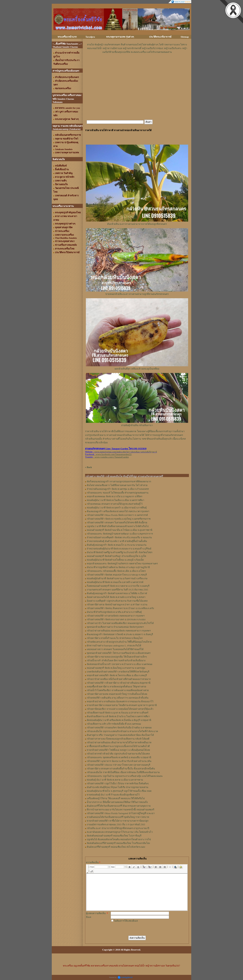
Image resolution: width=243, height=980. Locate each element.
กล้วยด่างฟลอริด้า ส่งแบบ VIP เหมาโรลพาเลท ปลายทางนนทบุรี (118, 765)
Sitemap (185, 37)
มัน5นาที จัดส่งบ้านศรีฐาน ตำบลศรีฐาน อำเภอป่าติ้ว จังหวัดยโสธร (120, 552)
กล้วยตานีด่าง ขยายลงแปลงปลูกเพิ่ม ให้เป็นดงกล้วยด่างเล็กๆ (117, 657)
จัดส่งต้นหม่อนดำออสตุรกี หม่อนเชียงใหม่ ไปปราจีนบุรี (114, 836)
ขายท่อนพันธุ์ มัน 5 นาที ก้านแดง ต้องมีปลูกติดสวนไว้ (113, 795)
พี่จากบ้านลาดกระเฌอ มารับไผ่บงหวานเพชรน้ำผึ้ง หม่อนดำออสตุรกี (120, 810)
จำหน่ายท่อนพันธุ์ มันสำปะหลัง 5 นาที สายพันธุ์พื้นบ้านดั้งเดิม (117, 541)
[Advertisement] (137, 63)
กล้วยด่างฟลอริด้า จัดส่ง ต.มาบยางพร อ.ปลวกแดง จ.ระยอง (116, 619)
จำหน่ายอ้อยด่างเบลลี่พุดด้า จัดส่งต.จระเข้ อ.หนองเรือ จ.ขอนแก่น (119, 537)
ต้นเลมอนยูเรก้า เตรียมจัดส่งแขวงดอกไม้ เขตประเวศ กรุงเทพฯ (118, 511)
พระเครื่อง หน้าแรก (67, 37)
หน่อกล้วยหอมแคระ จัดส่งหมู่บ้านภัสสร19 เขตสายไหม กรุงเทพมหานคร (122, 564)
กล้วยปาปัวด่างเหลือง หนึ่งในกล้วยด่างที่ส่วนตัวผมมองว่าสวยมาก (119, 679)
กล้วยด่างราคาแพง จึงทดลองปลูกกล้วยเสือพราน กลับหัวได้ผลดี (118, 739)
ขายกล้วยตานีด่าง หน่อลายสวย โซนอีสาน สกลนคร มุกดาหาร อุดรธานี (122, 705)
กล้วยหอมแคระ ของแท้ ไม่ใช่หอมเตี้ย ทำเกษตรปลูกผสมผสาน (118, 493)
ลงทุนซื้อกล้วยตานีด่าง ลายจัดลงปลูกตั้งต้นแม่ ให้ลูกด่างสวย (116, 687)
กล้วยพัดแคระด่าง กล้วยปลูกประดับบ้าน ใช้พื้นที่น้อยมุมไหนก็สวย (119, 642)
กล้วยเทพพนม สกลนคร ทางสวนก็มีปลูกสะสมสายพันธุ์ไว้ (115, 504)
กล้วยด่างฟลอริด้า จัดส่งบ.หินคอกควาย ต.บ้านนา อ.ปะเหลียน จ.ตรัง (120, 608)
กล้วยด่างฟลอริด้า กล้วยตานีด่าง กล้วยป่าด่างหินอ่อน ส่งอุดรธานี (119, 683)
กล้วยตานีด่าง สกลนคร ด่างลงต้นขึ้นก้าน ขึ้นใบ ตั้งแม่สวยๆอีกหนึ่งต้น (121, 769)
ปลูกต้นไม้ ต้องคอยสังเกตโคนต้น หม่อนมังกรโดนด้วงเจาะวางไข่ (119, 839)
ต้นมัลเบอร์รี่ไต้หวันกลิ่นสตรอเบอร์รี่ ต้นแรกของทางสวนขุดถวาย (119, 806)
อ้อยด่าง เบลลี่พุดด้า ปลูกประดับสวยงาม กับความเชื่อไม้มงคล (117, 601)
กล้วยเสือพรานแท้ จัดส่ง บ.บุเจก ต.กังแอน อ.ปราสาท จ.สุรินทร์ (118, 713)
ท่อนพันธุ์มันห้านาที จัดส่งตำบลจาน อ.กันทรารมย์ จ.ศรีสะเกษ (117, 578)
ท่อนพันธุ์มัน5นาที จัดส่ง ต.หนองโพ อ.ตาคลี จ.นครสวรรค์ (115, 582)
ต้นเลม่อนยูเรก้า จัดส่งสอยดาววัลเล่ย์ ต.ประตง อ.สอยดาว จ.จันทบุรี (120, 634)
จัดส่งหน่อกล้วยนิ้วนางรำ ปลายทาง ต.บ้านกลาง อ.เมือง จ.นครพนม (120, 664)
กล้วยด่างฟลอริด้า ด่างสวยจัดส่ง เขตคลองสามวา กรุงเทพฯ (116, 616)
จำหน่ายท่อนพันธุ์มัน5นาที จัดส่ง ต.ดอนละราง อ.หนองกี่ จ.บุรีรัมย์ (119, 549)
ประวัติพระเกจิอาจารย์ (160, 37)
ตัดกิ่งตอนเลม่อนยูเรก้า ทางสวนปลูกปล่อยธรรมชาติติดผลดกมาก (119, 482)
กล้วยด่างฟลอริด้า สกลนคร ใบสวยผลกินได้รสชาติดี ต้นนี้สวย (117, 523)
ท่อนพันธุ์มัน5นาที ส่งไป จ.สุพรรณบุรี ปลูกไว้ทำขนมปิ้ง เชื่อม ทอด (119, 791)
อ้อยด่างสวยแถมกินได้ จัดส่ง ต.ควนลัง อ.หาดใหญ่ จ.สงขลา (116, 597)
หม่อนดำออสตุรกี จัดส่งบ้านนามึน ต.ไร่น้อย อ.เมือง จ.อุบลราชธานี (119, 530)
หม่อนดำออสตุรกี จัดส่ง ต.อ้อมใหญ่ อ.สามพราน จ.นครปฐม (116, 668)
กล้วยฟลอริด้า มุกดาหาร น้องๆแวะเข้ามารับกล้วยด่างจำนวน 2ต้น (119, 761)
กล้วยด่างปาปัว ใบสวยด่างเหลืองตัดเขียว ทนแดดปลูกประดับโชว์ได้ (120, 623)
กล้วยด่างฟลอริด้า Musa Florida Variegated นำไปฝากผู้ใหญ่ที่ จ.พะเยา (121, 813)
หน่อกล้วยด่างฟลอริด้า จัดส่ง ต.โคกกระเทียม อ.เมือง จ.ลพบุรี (117, 675)
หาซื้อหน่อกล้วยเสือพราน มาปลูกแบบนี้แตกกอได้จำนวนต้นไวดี (118, 746)
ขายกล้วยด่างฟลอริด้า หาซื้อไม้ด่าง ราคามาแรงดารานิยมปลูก (118, 821)
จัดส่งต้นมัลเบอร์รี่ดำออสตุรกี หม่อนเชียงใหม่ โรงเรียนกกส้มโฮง (118, 843)
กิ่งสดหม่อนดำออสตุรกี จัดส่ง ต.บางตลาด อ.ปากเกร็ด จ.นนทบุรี (118, 586)
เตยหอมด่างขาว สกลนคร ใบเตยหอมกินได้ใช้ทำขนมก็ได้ (115, 649)
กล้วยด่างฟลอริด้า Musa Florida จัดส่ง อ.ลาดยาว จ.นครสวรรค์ (117, 515)
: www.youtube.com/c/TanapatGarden (107, 457)
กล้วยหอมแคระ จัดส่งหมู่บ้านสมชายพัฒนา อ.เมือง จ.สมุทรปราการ (120, 534)
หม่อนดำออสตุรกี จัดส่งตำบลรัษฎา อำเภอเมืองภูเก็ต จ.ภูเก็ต (116, 556)
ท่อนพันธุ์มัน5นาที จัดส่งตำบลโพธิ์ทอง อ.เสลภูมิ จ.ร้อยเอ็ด (115, 560)
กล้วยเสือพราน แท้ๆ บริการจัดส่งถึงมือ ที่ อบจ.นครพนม (114, 724)
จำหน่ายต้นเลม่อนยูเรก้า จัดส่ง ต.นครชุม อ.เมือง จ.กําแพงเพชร (118, 489)
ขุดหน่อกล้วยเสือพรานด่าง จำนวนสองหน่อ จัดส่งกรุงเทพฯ (115, 627)
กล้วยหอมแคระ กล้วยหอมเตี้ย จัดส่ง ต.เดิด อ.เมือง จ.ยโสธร (116, 571)
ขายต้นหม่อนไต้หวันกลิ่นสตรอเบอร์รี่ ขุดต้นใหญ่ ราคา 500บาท (118, 817)
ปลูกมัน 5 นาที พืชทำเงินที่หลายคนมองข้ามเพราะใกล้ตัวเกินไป (118, 526)
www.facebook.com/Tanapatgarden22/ (114, 454)
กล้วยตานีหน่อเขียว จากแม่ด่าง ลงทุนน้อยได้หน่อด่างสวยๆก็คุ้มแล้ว (120, 709)
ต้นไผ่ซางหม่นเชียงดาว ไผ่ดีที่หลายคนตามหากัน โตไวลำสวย (117, 485)
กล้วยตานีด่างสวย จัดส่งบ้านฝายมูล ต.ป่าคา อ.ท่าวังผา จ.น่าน (117, 605)
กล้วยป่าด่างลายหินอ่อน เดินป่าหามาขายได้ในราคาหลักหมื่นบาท (119, 742)
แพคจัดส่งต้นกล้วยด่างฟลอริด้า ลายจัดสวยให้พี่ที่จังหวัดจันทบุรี (118, 672)
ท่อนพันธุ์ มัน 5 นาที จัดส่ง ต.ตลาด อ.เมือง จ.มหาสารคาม (115, 780)
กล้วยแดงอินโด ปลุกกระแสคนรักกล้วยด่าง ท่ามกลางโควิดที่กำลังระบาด (122, 731)
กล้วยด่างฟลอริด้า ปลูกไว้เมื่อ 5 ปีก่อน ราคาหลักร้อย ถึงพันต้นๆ (118, 784)
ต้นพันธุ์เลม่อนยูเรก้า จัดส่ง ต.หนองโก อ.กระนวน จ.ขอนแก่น (117, 545)
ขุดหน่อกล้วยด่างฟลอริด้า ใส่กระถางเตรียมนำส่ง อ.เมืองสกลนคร (119, 653)
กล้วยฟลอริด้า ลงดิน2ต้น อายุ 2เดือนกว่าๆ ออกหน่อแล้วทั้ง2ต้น (118, 698)
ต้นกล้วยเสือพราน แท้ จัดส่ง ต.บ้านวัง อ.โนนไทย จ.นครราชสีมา (118, 716)
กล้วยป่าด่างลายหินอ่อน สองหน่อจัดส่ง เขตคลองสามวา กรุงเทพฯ (119, 631)
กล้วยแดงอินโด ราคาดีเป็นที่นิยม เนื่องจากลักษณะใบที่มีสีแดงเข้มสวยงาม (123, 772)
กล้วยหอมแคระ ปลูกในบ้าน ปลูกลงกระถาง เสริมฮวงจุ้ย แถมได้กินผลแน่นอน (125, 776)
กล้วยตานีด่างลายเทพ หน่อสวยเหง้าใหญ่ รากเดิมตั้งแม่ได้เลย (117, 694)
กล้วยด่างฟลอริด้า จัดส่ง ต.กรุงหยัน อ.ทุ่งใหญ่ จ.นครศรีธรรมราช (119, 519)
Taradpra (90, 37)
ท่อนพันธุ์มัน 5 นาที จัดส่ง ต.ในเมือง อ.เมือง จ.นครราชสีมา (115, 500)
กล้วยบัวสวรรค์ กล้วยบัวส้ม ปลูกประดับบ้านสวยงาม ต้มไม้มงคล (118, 754)
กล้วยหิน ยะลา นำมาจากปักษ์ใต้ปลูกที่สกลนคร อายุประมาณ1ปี (118, 828)
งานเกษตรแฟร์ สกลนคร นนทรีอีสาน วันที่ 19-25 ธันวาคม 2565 (117, 590)
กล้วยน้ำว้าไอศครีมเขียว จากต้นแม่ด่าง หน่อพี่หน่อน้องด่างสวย (118, 690)
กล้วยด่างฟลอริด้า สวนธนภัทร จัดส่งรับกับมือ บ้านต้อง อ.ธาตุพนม (119, 728)
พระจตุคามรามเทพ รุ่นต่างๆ (120, 37)
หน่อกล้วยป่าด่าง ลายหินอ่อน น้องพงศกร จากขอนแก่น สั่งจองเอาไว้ (120, 701)
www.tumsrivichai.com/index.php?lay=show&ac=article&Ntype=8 (126, 452)
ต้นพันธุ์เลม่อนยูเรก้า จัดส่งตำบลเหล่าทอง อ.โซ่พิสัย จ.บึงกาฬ (117, 593)
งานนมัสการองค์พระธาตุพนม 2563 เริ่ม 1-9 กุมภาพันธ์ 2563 (116, 825)
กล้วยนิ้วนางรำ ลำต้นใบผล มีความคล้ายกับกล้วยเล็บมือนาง (116, 660)
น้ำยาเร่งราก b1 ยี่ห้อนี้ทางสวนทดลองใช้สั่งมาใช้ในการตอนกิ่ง (117, 802)
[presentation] (134, 929)
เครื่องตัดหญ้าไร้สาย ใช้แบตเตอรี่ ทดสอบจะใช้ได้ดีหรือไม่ (116, 798)
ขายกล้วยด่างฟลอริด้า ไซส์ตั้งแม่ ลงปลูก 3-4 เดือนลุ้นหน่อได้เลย (118, 750)
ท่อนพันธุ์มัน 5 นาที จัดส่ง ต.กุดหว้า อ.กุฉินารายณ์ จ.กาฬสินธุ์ (117, 508)
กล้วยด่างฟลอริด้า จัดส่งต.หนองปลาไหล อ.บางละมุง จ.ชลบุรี (117, 575)
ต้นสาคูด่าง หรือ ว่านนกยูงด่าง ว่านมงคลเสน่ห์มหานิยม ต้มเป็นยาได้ (120, 735)
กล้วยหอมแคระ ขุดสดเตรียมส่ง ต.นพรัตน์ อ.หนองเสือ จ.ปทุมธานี (119, 757)
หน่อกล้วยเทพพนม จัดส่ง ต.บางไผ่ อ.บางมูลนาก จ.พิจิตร (115, 496)
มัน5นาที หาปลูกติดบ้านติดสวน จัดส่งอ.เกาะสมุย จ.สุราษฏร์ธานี (118, 567)
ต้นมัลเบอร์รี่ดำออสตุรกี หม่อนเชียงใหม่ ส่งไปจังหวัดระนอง (116, 847)
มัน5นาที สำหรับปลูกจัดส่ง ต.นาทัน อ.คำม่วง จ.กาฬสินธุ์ (114, 612)
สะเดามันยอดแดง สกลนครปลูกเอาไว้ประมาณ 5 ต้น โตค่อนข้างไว (120, 832)
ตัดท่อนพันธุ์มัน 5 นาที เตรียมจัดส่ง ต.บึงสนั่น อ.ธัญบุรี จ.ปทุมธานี (119, 720)
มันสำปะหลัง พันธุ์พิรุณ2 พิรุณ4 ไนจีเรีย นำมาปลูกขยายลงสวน (117, 787)
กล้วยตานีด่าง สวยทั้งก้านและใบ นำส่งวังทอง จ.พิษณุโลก (115, 638)
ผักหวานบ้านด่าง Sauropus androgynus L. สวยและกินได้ (114, 646)
